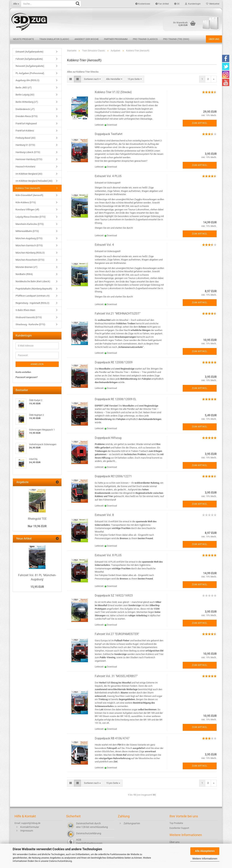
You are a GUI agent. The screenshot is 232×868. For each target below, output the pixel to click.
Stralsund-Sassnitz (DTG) (29, 317)
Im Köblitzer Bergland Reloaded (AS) (34, 181)
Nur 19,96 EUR (37, 526)
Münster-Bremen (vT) (27, 267)
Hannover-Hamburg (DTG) (29, 159)
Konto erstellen (23, 372)
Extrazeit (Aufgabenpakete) (30, 52)
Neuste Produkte (23, 39)
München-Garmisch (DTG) (29, 245)
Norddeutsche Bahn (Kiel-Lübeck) (33, 281)
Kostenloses (143, 4)
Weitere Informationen (205, 859)
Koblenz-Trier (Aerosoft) (28, 188)
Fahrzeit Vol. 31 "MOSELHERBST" (116, 676)
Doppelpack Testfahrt (109, 134)
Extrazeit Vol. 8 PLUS (108, 555)
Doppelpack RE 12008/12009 (114, 362)
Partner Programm (116, 39)
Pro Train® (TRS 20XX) (176, 39)
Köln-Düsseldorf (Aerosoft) (29, 195)
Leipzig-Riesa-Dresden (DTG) (31, 217)
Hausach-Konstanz (25, 167)
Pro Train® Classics (145, 39)
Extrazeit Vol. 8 (104, 515)
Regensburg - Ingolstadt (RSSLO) (33, 303)
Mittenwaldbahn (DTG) (27, 231)
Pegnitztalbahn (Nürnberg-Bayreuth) (34, 289)
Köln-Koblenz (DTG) (26, 202)
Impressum (27, 831)
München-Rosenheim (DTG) (30, 260)
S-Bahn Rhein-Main (25, 310)
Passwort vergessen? (27, 377)
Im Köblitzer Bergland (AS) (29, 174)
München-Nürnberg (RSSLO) (30, 253)
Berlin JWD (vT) (24, 88)
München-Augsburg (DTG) (29, 238)
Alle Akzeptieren (205, 851)
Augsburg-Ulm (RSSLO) (28, 80)
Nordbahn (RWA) (24, 274)
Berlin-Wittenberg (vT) (27, 102)
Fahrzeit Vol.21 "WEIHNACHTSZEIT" (118, 313)
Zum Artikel (200, 123)
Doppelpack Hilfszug (108, 438)
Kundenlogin (193, 4)
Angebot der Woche (87, 39)
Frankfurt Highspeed (26, 123)
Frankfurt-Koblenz (25, 131)
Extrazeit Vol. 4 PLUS (108, 176)
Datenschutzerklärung (60, 861)
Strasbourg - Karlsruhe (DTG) (30, 324)
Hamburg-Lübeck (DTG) (28, 152)
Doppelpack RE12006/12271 (113, 476)
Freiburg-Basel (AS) (26, 138)
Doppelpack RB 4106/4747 (112, 738)
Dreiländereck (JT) (25, 109)
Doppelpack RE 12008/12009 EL (116, 399)
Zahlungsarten (132, 823)
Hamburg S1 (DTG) (25, 145)
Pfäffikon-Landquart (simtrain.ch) (33, 296)
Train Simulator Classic (54, 39)
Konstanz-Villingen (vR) (27, 210)
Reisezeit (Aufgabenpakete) (30, 66)
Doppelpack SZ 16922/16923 (114, 596)
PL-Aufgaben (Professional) (30, 73)
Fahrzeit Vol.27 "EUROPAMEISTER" (117, 634)
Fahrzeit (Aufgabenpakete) (29, 59)
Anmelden (37, 364)
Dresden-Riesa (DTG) (27, 116)
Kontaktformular (30, 827)
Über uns (214, 39)
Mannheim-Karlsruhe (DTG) (30, 224)
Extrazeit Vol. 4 (104, 245)
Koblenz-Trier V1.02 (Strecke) (113, 92)
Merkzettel (213, 4)
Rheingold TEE (37, 519)
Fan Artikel (162, 4)
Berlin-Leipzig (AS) (25, 95)
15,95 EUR (37, 587)
